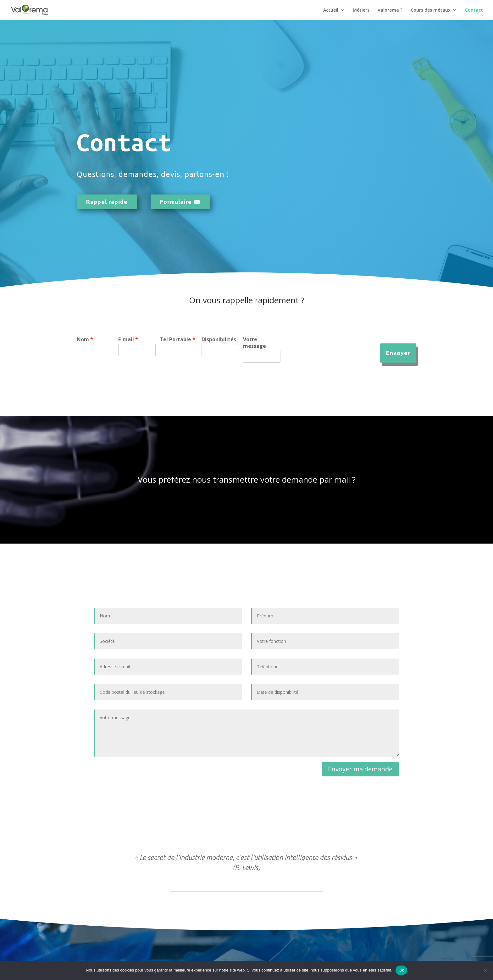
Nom (85, 339)
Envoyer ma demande (360, 769)
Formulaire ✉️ (180, 202)
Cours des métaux (431, 10)
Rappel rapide (107, 202)
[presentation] (332, 359)
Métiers (361, 10)
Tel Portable (177, 339)
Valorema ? (390, 10)
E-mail (128, 339)
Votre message (255, 343)
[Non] (485, 970)
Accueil (331, 10)
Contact (474, 10)
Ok (401, 970)
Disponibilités (219, 339)
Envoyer (398, 353)
